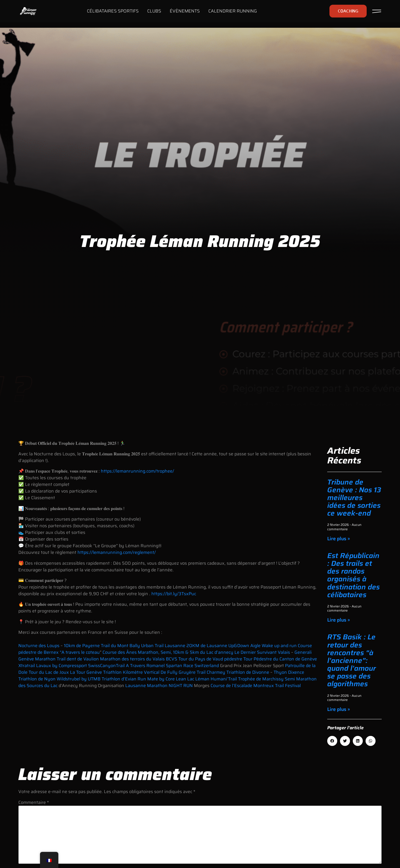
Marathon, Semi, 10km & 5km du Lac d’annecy (186, 652)
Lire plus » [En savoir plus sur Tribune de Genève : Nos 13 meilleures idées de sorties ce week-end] (339, 539)
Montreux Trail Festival (277, 686)
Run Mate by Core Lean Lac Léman (173, 679)
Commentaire (34, 803)
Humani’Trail (224, 679)
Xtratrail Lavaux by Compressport (53, 666)
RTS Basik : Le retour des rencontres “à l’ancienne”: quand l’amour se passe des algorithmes (352, 660)
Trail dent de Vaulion (78, 659)
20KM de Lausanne (207, 646)
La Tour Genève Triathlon (96, 672)
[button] (332, 741)
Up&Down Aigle (244, 646)
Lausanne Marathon (146, 686)
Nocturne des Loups (39, 646)
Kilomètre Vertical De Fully (151, 672)
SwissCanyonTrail (106, 666)
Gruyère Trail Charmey (202, 672)
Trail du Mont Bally (120, 646)
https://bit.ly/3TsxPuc (174, 594)
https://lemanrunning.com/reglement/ (117, 552)
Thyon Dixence (289, 672)
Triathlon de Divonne (248, 672)
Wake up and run (279, 646)
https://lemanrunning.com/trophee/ (137, 471)
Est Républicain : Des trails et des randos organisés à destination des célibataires (353, 575)
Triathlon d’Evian (119, 679)
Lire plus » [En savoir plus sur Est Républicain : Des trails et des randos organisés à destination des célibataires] (339, 620)
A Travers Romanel (145, 666)
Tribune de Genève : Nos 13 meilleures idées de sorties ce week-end (354, 498)
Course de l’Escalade (231, 686)
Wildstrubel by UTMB (79, 679)
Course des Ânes (120, 652)
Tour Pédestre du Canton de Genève (280, 659)
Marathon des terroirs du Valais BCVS (139, 659)
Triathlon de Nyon (37, 679)
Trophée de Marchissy (261, 679)
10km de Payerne (82, 646)
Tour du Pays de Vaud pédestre (210, 659)
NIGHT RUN (181, 686)
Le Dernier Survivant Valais (262, 652)
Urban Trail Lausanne (163, 646)
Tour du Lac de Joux (49, 672)
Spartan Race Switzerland (193, 666)
